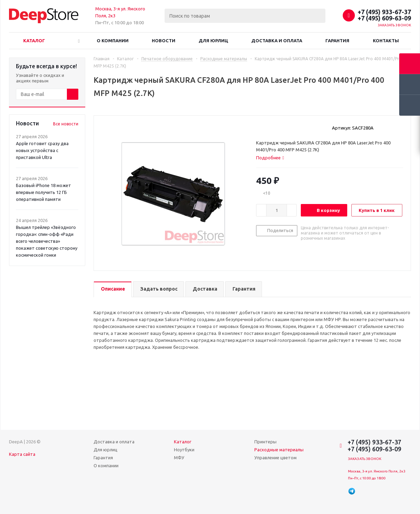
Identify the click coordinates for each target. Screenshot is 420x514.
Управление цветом (275, 458)
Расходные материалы (279, 450)
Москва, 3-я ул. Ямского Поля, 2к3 (377, 471)
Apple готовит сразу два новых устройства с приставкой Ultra (42, 150)
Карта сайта (22, 454)
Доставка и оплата (277, 41)
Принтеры (265, 442)
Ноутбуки (184, 450)
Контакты (386, 41)
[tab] (270, 158)
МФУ (179, 458)
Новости (164, 41)
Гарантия (337, 41)
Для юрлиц (213, 41)
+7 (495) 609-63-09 (384, 18)
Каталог (34, 41)
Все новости (66, 124)
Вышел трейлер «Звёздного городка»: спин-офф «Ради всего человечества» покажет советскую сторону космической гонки (47, 241)
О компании (113, 41)
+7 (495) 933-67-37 (384, 12)
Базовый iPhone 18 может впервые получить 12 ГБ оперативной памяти (43, 192)
